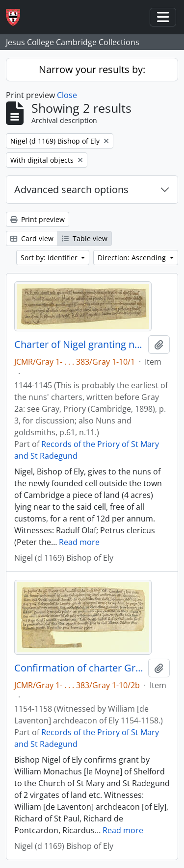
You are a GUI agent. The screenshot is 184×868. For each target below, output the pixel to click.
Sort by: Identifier (50, 258)
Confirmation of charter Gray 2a (79, 668)
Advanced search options (71, 189)
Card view (32, 238)
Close (67, 95)
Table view (85, 238)
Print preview (38, 219)
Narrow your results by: (92, 69)
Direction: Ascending (133, 258)
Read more (79, 542)
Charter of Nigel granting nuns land (79, 345)
